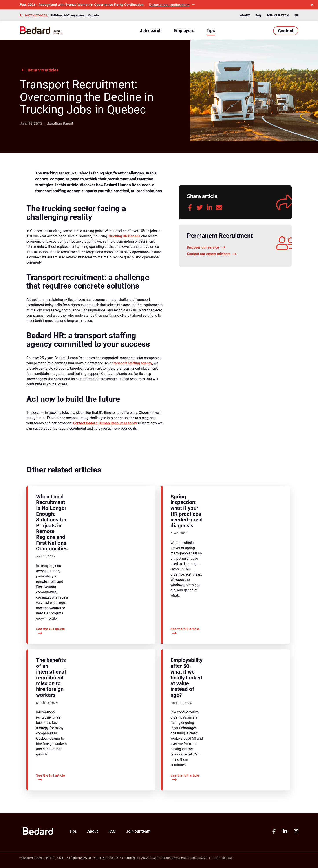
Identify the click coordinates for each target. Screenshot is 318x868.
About (245, 15)
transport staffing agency (132, 363)
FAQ (258, 15)
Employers (184, 31)
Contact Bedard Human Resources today (105, 423)
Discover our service (206, 247)
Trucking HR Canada (124, 236)
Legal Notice (222, 858)
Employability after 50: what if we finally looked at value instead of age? (186, 677)
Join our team (278, 15)
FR (296, 15)
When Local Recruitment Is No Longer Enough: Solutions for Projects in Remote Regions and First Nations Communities (52, 523)
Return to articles (40, 70)
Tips (211, 31)
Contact (286, 31)
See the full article (50, 631)
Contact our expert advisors (212, 254)
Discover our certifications (172, 5)
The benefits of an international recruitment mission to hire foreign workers (51, 677)
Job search (151, 31)
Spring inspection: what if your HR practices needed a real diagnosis (186, 511)
